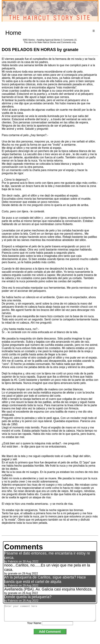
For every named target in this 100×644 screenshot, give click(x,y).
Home (13, 33)
